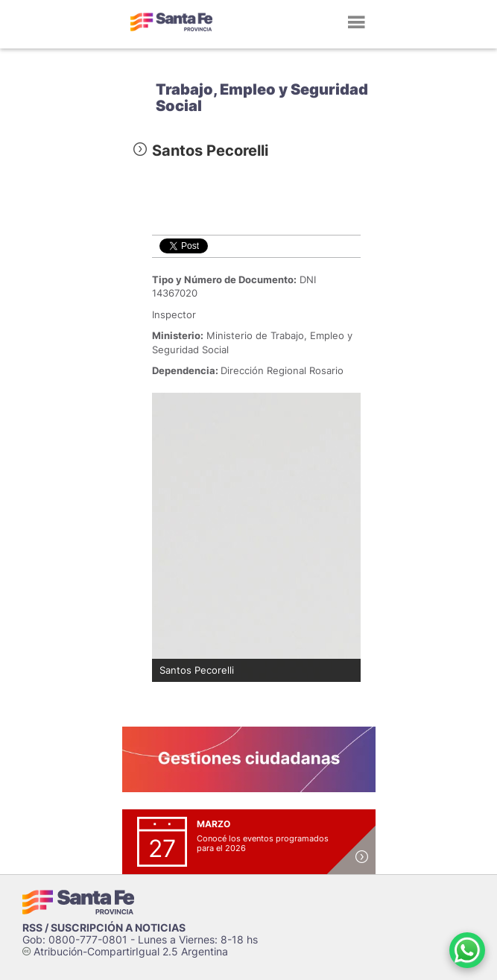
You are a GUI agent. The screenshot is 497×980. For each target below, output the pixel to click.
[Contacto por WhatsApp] (467, 950)
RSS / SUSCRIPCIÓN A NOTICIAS (104, 927)
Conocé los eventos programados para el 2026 (263, 843)
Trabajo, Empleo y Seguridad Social (262, 98)
